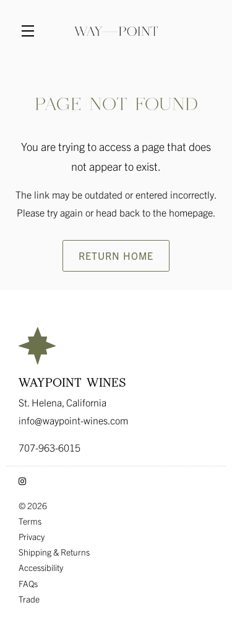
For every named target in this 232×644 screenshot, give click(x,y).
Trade (29, 599)
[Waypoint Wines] (116, 346)
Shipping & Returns (54, 552)
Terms (30, 521)
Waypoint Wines (116, 31)
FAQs (28, 583)
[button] (31, 31)
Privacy (32, 536)
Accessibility (41, 567)
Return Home (116, 255)
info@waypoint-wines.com (73, 420)
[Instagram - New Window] (22, 481)
